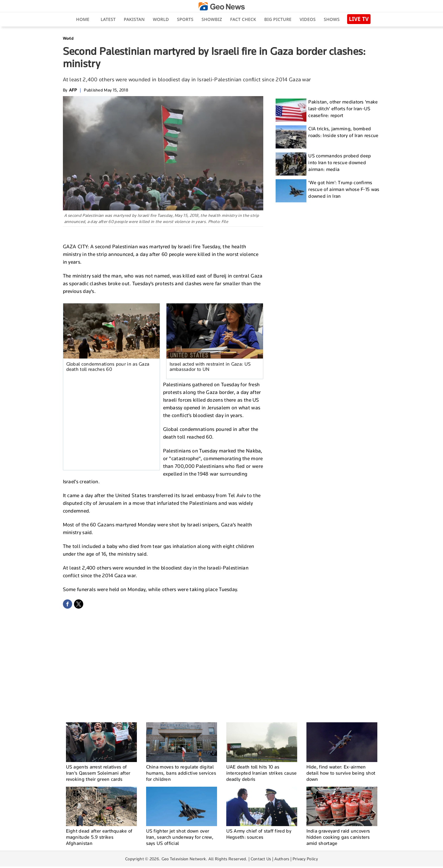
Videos (308, 19)
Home (83, 19)
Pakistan (134, 19)
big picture (278, 19)
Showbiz (212, 19)
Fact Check (243, 19)
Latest (108, 19)
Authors (282, 859)
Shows (332, 19)
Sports (185, 19)
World (161, 19)
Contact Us (261, 859)
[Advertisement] (115, 422)
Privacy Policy (305, 859)
